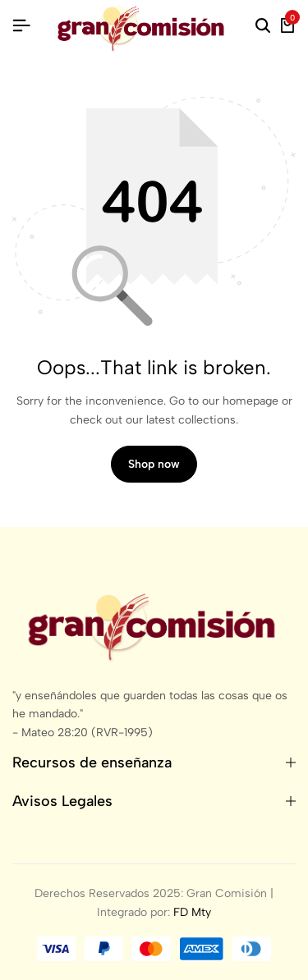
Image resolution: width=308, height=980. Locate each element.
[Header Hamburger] (21, 26)
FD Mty (192, 912)
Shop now (154, 464)
